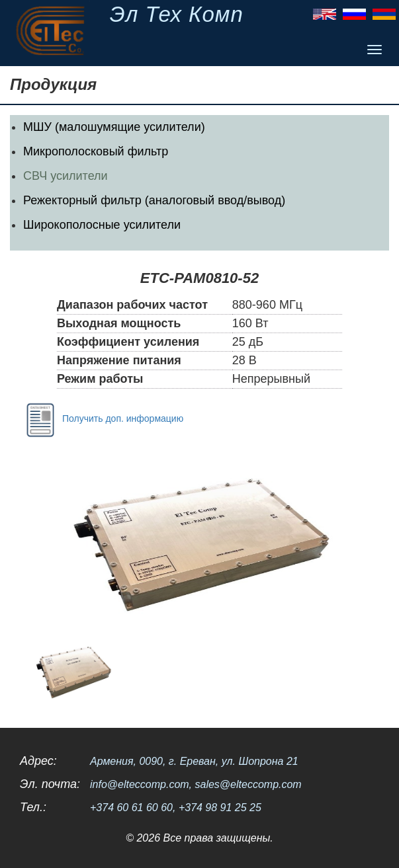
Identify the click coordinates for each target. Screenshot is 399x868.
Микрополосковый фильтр (96, 151)
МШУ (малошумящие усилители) (114, 127)
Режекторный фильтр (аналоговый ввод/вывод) (154, 200)
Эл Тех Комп (177, 14)
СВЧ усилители (66, 176)
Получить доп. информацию (102, 419)
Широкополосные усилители (102, 225)
